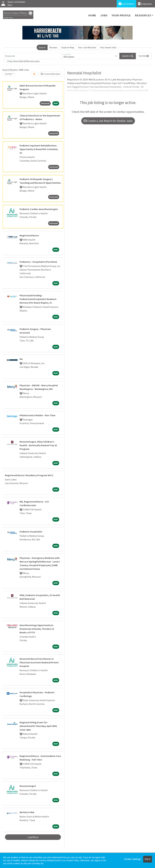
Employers (145, 4)
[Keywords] (33, 56)
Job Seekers (126, 4)
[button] (144, 56)
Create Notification (51, 74)
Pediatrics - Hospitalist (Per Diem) (38, 262)
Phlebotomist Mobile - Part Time (37, 415)
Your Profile (121, 15)
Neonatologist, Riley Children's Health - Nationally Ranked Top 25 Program (38, 445)
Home (92, 15)
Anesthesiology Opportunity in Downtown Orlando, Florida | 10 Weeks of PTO (37, 629)
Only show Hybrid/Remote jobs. (24, 61)
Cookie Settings (132, 859)
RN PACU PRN (27, 812)
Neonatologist (28, 786)
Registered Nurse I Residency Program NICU (29, 475)
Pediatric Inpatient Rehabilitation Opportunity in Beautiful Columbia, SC (39, 149)
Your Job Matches (87, 47)
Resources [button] (143, 15)
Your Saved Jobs (108, 47)
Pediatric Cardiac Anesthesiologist (39, 209)
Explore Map (68, 47)
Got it (148, 859)
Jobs (104, 15)
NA (21, 359)
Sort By (8, 74)
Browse (53, 47)
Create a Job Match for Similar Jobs (108, 121)
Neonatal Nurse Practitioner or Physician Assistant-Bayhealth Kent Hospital (39, 662)
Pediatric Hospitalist (31, 532)
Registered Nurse (29, 235)
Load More (33, 837)
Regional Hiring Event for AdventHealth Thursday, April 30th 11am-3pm (38, 726)
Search (42, 47)
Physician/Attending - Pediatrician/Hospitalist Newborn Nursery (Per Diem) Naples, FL (38, 299)
